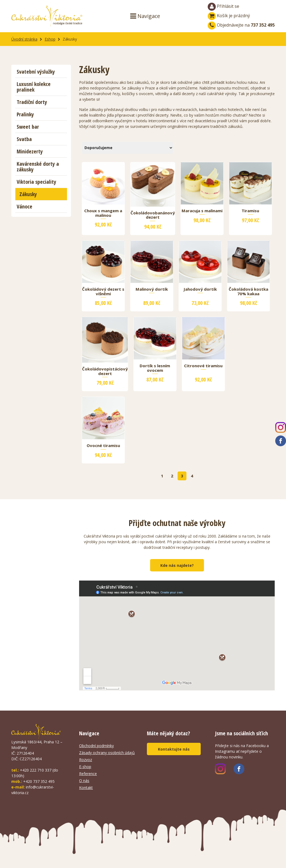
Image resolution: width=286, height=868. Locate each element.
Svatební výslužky (36, 72)
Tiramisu (250, 211)
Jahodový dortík (200, 289)
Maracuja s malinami (202, 211)
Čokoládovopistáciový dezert (105, 371)
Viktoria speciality (36, 182)
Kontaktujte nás (174, 749)
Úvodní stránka (24, 39)
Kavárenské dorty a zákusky (38, 167)
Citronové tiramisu (203, 366)
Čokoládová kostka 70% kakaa (248, 291)
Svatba (24, 139)
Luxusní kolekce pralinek (34, 87)
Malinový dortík (152, 289)
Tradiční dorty (32, 102)
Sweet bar (28, 127)
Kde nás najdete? (177, 565)
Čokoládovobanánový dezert (153, 215)
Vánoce (24, 206)
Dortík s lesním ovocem (155, 368)
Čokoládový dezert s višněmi (103, 291)
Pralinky (25, 114)
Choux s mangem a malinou (103, 213)
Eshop (50, 39)
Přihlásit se (223, 7)
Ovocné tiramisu (103, 446)
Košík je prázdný (229, 16)
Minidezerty (30, 151)
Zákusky (28, 194)
